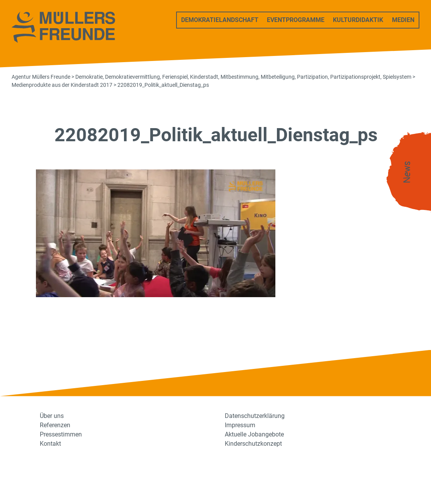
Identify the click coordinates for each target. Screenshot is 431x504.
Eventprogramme (296, 20)
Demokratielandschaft (220, 20)
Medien (403, 20)
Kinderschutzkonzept (253, 444)
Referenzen (55, 425)
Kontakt (50, 444)
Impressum (240, 425)
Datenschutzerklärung (255, 416)
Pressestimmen (61, 434)
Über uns (52, 416)
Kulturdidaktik (358, 20)
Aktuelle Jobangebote (254, 434)
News (407, 172)
